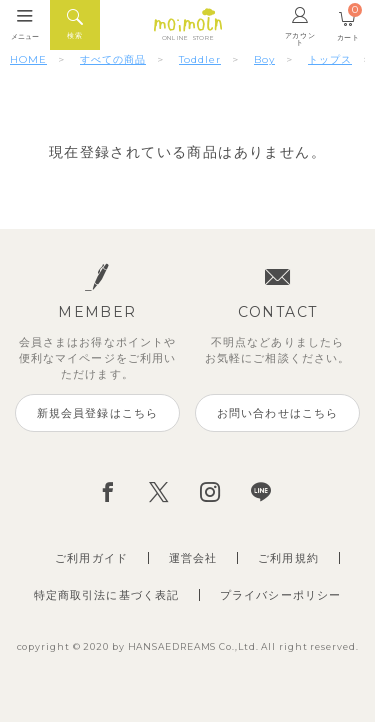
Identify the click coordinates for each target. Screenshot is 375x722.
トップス (330, 59)
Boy (264, 59)
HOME (28, 59)
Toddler (200, 59)
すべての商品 (113, 59)
